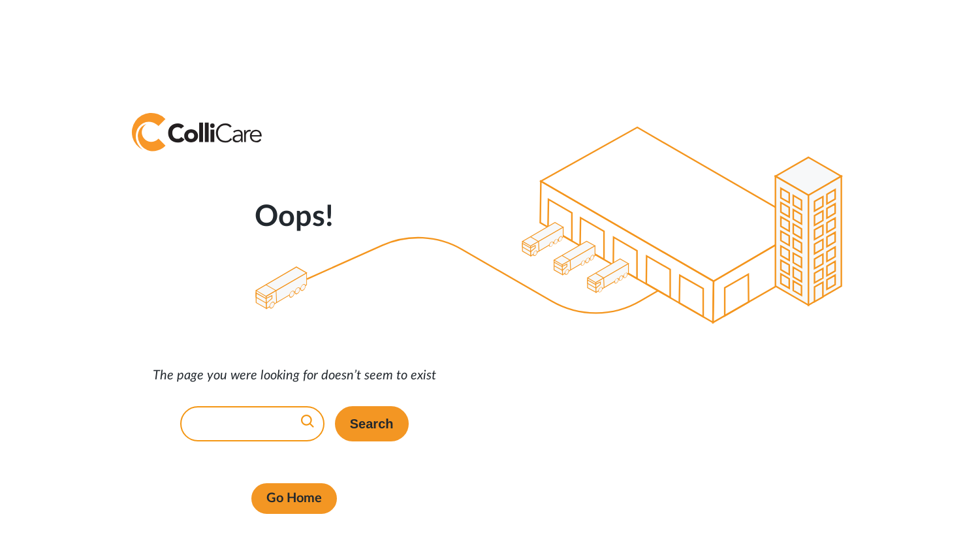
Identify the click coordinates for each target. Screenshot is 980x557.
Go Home (294, 498)
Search (372, 424)
